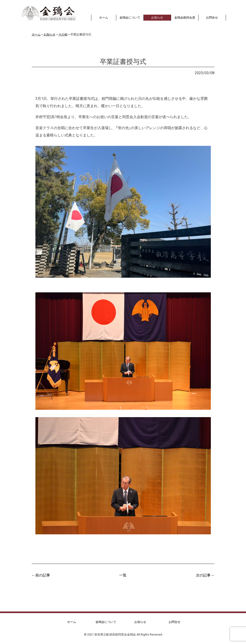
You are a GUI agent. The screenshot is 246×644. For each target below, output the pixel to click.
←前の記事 (41, 575)
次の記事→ (205, 575)
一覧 (123, 575)
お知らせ (44, 73)
